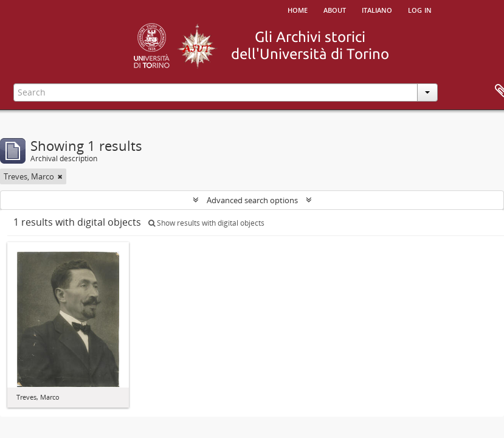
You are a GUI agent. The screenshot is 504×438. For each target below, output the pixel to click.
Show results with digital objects (206, 223)
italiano (377, 9)
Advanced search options (252, 200)
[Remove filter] (60, 176)
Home (298, 9)
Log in (420, 9)
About (335, 9)
